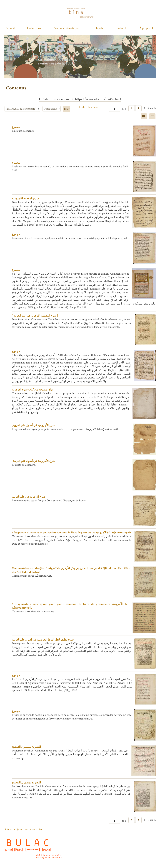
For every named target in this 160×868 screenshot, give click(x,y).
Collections (34, 28)
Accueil (10, 28)
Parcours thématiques (66, 28)
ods (35, 829)
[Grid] (144, 116)
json (20, 829)
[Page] (115, 109)
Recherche (98, 28)
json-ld (28, 829)
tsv (41, 829)
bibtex (7, 829)
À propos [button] (145, 28)
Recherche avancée (89, 107)
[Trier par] (22, 109)
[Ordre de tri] (52, 109)
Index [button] (120, 28)
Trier (67, 109)
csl (14, 829)
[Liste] (152, 116)
